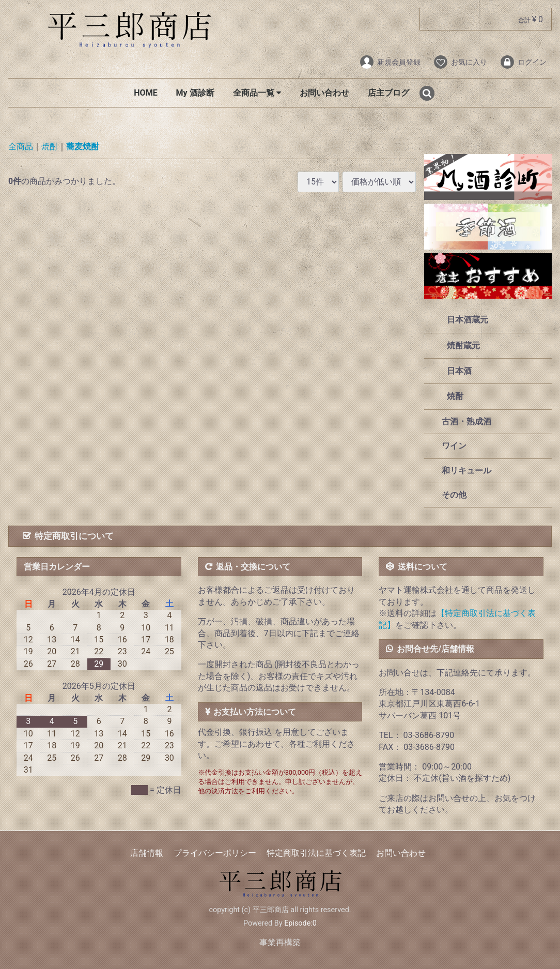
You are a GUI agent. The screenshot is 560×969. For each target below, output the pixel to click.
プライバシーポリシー (215, 853)
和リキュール (465, 471)
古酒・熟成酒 (465, 421)
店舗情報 (147, 853)
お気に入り (460, 62)
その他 (453, 495)
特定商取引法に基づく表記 (316, 853)
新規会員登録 (390, 62)
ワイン (453, 446)
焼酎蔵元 (463, 345)
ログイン (523, 62)
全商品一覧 (257, 93)
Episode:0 (300, 923)
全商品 (21, 147)
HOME (145, 93)
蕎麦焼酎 (83, 147)
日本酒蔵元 (468, 320)
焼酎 (50, 147)
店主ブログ (388, 93)
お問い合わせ (324, 93)
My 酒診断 (195, 93)
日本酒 (459, 371)
